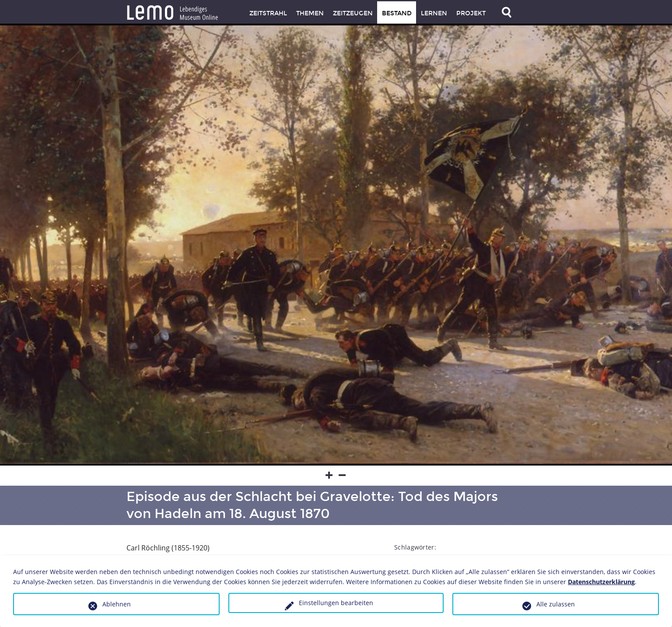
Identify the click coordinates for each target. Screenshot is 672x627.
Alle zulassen (556, 604)
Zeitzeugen (353, 13)
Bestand (397, 13)
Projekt (471, 13)
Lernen (434, 13)
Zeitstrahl (268, 13)
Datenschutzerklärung (601, 582)
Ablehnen (117, 604)
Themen (310, 13)
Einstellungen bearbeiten (336, 603)
